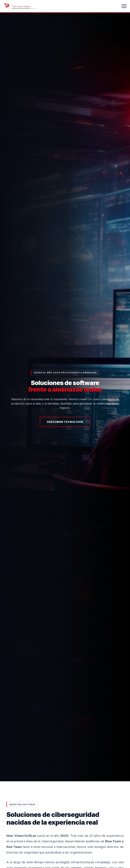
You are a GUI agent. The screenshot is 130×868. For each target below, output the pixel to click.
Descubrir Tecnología (65, 422)
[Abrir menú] (124, 6)
